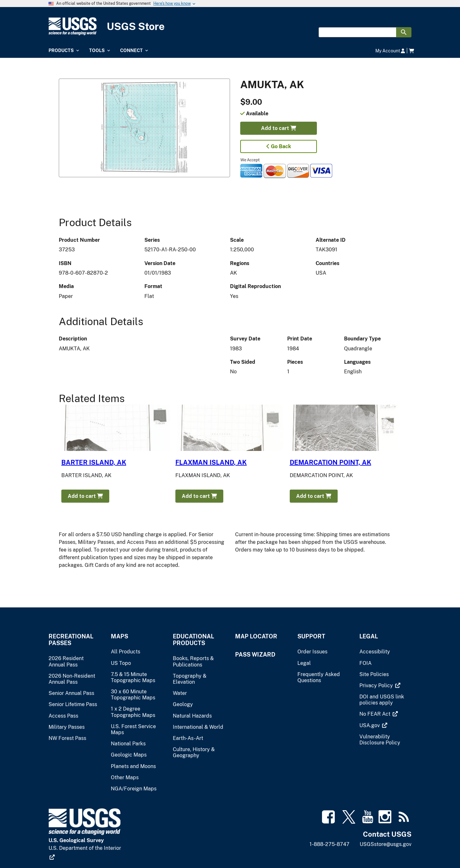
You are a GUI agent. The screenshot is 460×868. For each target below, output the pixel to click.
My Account (390, 51)
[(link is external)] (380, 685)
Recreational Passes (71, 640)
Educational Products (193, 640)
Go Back (279, 146)
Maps (119, 636)
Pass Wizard (255, 655)
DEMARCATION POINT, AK (330, 462)
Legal (369, 636)
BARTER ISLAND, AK (94, 462)
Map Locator (256, 636)
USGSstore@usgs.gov (386, 844)
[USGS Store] (108, 26)
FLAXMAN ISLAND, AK (211, 462)
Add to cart (279, 128)
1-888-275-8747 (330, 844)
